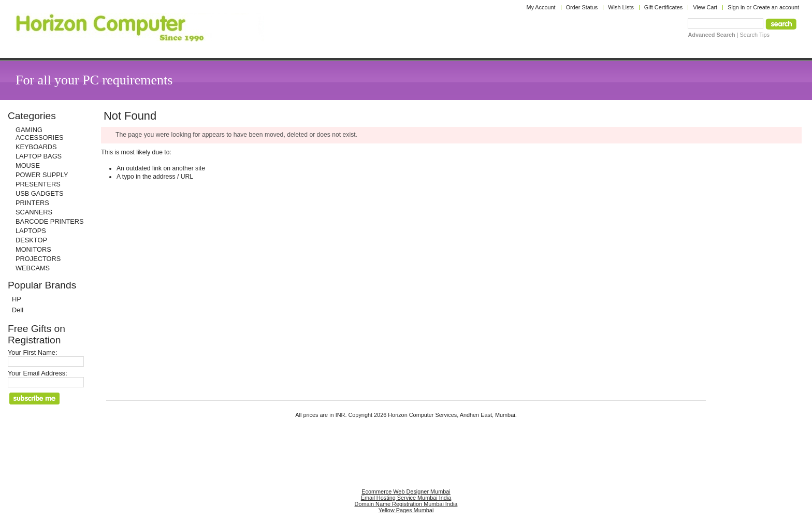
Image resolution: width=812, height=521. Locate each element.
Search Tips (755, 35)
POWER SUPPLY (42, 175)
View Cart (705, 7)
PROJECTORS (38, 259)
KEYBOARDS (36, 147)
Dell (18, 310)
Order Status (582, 7)
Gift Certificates (663, 7)
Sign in (736, 7)
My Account (541, 7)
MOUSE (28, 165)
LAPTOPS (31, 231)
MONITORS (33, 249)
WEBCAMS (33, 268)
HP (17, 299)
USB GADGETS (39, 193)
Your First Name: (33, 352)
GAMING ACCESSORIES (39, 134)
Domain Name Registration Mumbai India (406, 504)
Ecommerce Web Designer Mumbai (406, 491)
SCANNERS (34, 212)
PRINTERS (32, 203)
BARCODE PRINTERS (50, 221)
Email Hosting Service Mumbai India (406, 498)
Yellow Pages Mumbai (406, 510)
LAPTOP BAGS (39, 156)
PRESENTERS (38, 184)
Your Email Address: (38, 373)
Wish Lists (621, 7)
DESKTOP (31, 240)
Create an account (776, 7)
